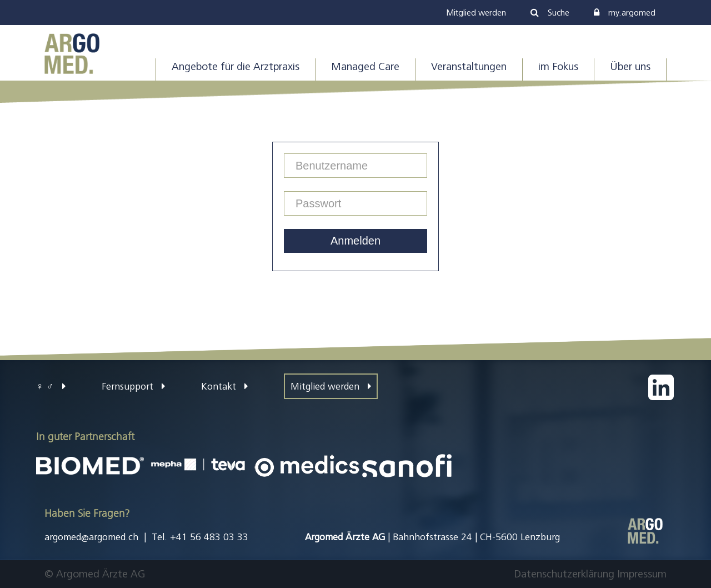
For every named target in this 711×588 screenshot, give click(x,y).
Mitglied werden (331, 386)
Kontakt (224, 386)
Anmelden (355, 241)
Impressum (642, 574)
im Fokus (558, 66)
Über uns (630, 66)
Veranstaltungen (469, 66)
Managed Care (365, 66)
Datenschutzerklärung (564, 574)
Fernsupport (133, 386)
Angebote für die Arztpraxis (236, 66)
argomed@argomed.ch (91, 537)
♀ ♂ (51, 386)
